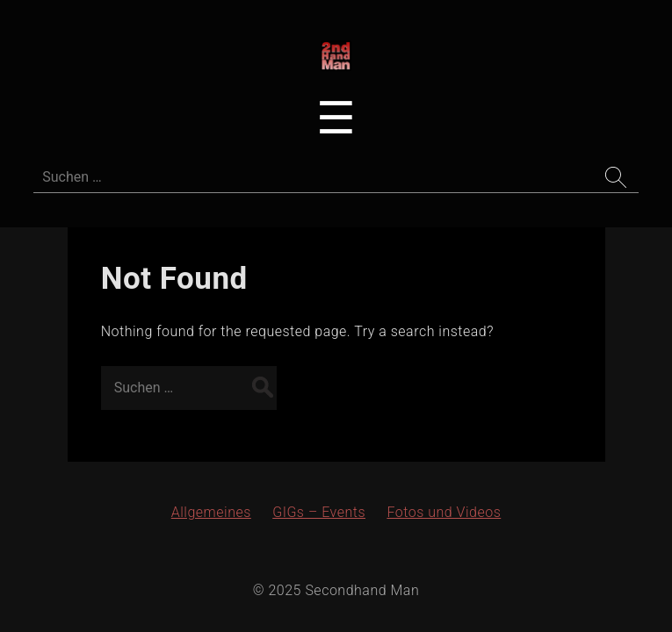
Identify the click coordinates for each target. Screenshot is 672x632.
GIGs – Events (319, 512)
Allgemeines (211, 512)
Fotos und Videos (444, 512)
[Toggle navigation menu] (336, 118)
